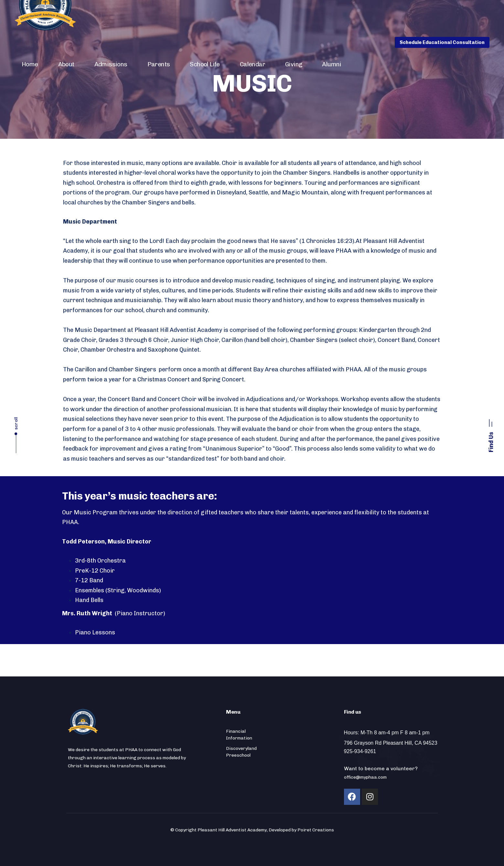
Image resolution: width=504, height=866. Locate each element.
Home (30, 64)
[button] (491, 433)
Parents (159, 64)
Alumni (332, 64)
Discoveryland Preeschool (241, 752)
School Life (205, 64)
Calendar (252, 64)
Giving (294, 64)
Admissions (111, 64)
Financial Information (239, 735)
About (66, 64)
